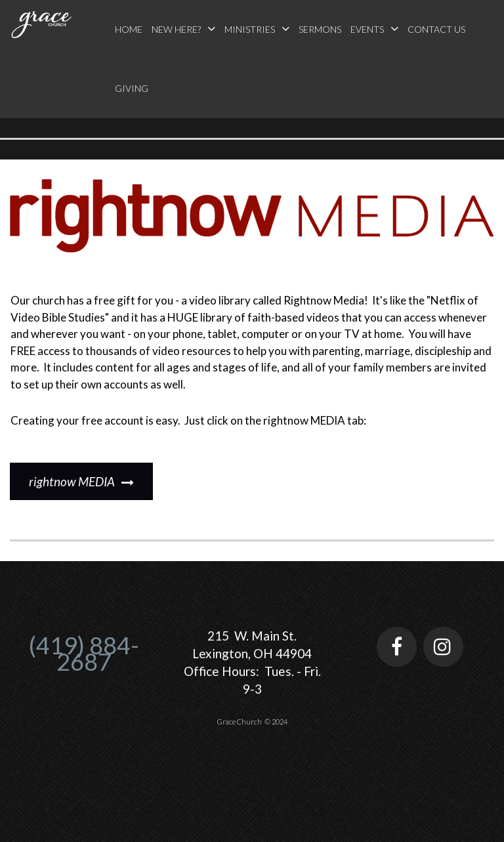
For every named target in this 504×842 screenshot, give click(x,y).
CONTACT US (436, 29)
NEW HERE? (183, 29)
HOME (129, 29)
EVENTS (374, 29)
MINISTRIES (257, 29)
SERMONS (320, 29)
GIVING (132, 88)
